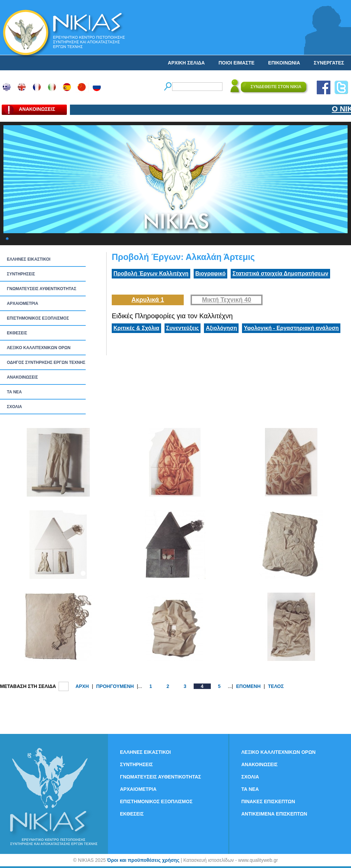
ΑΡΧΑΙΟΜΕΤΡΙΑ (22, 304)
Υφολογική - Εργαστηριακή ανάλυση (291, 328)
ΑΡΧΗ (82, 686)
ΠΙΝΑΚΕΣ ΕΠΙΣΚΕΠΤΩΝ (268, 801)
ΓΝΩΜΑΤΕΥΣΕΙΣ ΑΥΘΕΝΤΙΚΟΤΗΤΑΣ (42, 289)
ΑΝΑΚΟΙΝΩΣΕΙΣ (22, 377)
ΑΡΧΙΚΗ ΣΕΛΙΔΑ (186, 63)
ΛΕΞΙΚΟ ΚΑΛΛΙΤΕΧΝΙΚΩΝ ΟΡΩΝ (39, 348)
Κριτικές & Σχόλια (136, 328)
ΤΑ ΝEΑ (14, 392)
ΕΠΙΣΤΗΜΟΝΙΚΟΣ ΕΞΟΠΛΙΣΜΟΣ (38, 318)
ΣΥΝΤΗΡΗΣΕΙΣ (21, 274)
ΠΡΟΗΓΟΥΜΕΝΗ (115, 686)
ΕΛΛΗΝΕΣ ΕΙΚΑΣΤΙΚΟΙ (29, 259)
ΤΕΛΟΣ (276, 686)
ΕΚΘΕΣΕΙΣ (17, 333)
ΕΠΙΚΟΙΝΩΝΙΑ (284, 63)
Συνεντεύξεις (183, 328)
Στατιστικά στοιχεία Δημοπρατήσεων (280, 274)
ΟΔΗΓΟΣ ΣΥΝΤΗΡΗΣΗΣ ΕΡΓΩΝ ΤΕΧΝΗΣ (46, 362)
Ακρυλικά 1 (148, 300)
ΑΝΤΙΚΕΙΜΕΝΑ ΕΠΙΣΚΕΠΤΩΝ (274, 814)
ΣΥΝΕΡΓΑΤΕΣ (329, 63)
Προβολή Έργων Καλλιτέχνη (151, 274)
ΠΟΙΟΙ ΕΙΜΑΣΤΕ (236, 63)
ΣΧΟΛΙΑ (14, 407)
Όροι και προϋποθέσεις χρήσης (143, 860)
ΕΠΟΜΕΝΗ (249, 686)
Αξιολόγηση (221, 328)
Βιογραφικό (210, 274)
